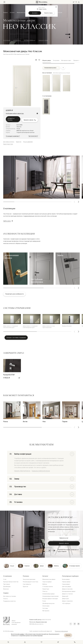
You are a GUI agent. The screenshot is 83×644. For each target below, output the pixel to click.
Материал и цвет (66, 60)
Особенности (17, 40)
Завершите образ (43, 40)
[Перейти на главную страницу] (41, 2)
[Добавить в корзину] (19, 378)
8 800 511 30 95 (46, 620)
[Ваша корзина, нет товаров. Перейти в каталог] (74, 2)
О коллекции (7, 40)
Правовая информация (61, 631)
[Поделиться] (36, 60)
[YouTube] (78, 624)
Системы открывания (30, 40)
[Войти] (79, 2)
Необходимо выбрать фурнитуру (15, 113)
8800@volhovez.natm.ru (36, 624)
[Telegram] (54, 551)
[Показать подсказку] (63, 68)
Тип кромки (56, 60)
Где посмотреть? (33, 136)
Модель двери (47, 60)
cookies (22, 634)
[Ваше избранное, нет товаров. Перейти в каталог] (76, 2)
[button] (15, 269)
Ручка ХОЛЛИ (9, 375)
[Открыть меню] (4, 2)
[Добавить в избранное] (39, 60)
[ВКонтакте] (50, 551)
